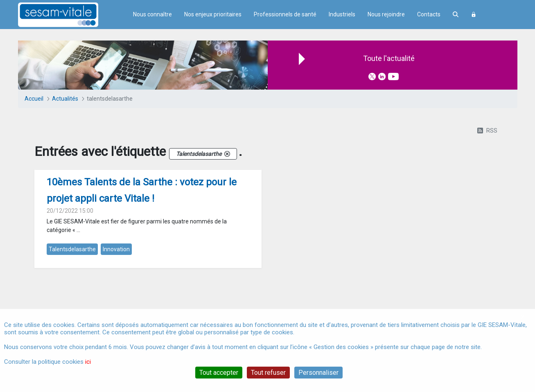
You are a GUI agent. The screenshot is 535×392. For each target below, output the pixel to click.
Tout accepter (219, 373)
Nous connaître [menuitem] (152, 14)
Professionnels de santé (285, 14)
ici (88, 362)
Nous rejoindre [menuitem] (386, 14)
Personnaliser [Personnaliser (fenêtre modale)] (318, 373)
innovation (116, 249)
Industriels (342, 14)
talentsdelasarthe (72, 249)
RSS (487, 131)
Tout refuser (268, 373)
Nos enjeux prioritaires (213, 14)
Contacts (429, 14)
